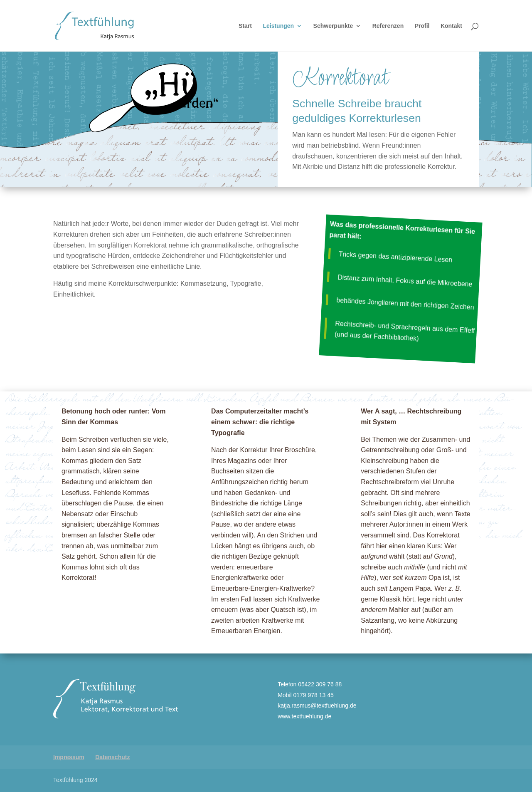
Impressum (69, 757)
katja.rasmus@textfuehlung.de (317, 705)
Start (245, 26)
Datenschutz (112, 757)
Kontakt (451, 26)
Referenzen (388, 26)
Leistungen (278, 26)
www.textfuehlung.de (304, 716)
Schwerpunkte (333, 26)
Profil (422, 26)
